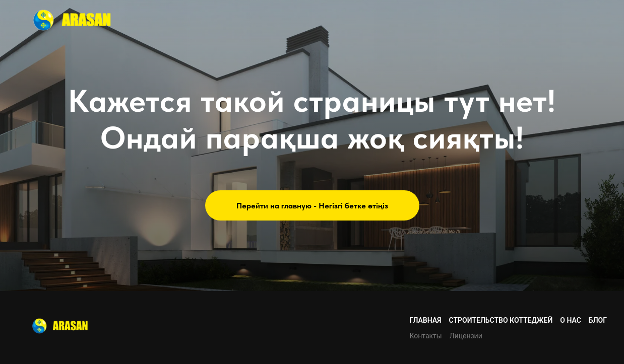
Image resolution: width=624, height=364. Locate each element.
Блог (598, 320)
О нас (571, 320)
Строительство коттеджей (501, 320)
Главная (425, 320)
